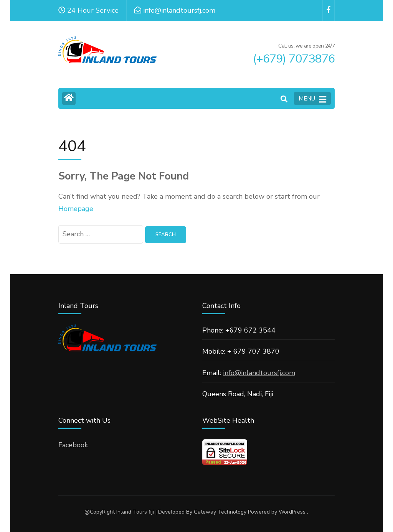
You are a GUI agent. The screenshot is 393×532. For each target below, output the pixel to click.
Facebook (73, 445)
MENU (312, 99)
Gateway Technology (220, 512)
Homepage (76, 209)
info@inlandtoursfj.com (259, 373)
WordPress (292, 512)
